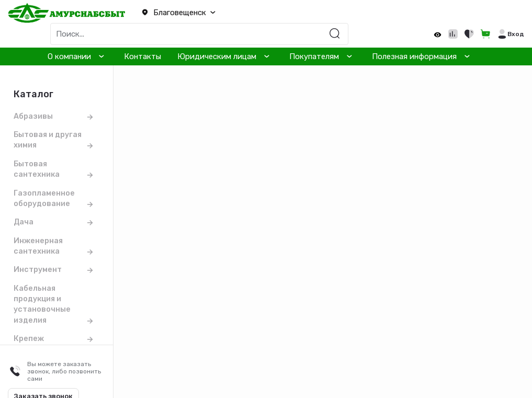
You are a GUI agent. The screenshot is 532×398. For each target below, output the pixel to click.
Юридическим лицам (217, 56)
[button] (177, 13)
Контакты (143, 56)
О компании (69, 56)
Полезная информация (414, 56)
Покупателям (314, 56)
